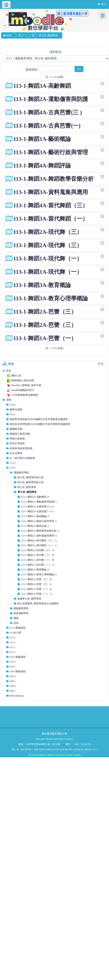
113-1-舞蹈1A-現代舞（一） (48, 259)
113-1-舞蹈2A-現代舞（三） (48, 232)
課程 (9, 400)
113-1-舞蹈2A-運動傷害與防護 (51, 99)
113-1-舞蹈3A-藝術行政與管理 (51, 152)
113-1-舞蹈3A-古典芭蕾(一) (47, 126)
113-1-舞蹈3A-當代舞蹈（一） (51, 219)
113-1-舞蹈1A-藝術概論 (42, 139)
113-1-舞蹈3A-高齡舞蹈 (42, 86)
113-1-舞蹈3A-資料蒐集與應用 (51, 192)
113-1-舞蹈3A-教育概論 (42, 285)
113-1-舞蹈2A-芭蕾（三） (45, 312)
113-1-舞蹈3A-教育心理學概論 (51, 298)
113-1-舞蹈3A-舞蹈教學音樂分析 (53, 179)
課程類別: (56, 52)
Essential (36, 755)
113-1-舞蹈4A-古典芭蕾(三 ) (48, 112)
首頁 (8, 371)
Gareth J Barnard (74, 755)
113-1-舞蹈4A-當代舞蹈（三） (51, 205)
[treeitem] (54, 371)
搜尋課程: (32, 70)
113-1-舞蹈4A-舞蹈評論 (42, 166)
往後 (60, 77)
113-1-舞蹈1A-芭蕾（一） (45, 338)
